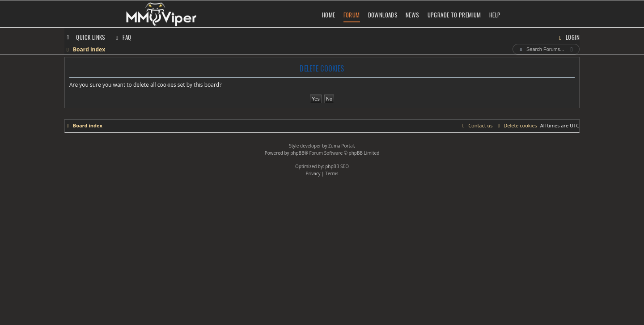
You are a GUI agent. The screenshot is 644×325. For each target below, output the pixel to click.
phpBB (297, 153)
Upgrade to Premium (454, 15)
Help (495, 15)
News (413, 15)
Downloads (383, 15)
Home (329, 15)
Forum (352, 15)
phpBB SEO (337, 166)
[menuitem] (123, 37)
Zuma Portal (341, 146)
